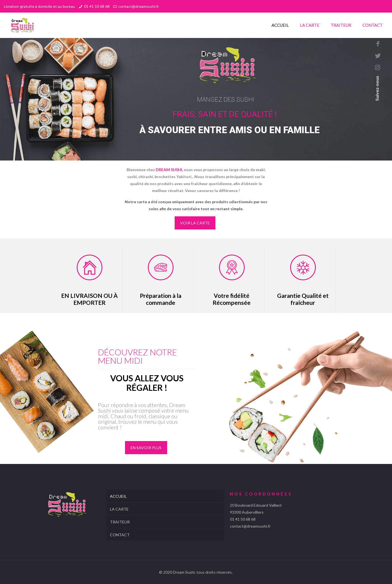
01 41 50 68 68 (97, 6)
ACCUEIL (118, 496)
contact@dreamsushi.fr (139, 6)
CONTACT (120, 535)
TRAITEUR (120, 522)
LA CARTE (119, 509)
